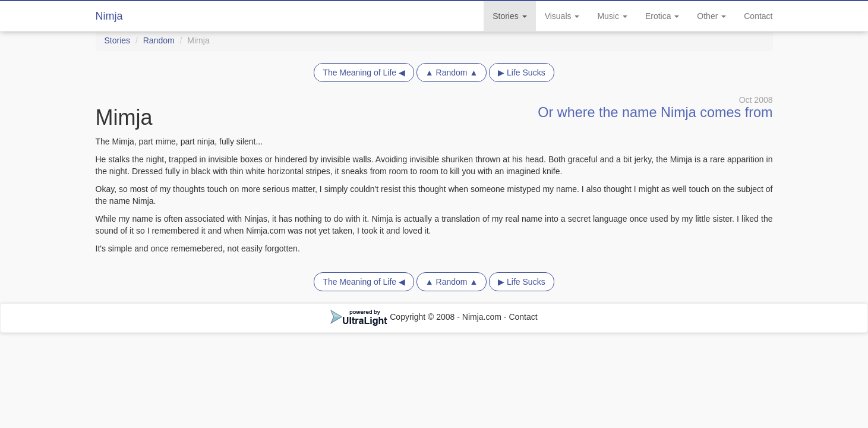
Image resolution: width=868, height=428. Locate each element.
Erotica (662, 16)
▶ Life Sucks (521, 73)
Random (159, 40)
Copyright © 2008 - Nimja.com (417, 317)
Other (711, 16)
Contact (758, 16)
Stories (509, 16)
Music (612, 16)
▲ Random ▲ (452, 73)
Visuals (562, 16)
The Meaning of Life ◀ (364, 73)
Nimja (109, 16)
